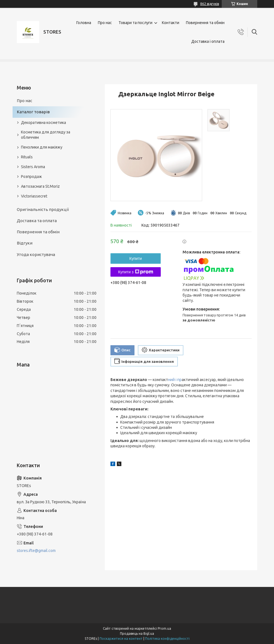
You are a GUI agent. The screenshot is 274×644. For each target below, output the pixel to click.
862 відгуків (210, 4)
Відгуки (25, 243)
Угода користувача (36, 254)
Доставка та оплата (37, 221)
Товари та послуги (135, 23)
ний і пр (175, 380)
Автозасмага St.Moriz (40, 186)
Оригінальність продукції (43, 209)
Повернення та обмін (205, 23)
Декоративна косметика (43, 123)
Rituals (27, 157)
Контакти (171, 23)
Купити (136, 258)
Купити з (135, 272)
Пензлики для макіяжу (42, 147)
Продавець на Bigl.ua (137, 634)
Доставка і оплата (208, 41)
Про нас (105, 23)
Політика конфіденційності (167, 639)
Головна (84, 23)
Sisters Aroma (33, 167)
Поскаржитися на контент (121, 639)
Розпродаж (31, 177)
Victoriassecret (34, 196)
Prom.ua (164, 628)
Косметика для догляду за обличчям (46, 135)
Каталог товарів (33, 112)
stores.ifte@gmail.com (36, 551)
